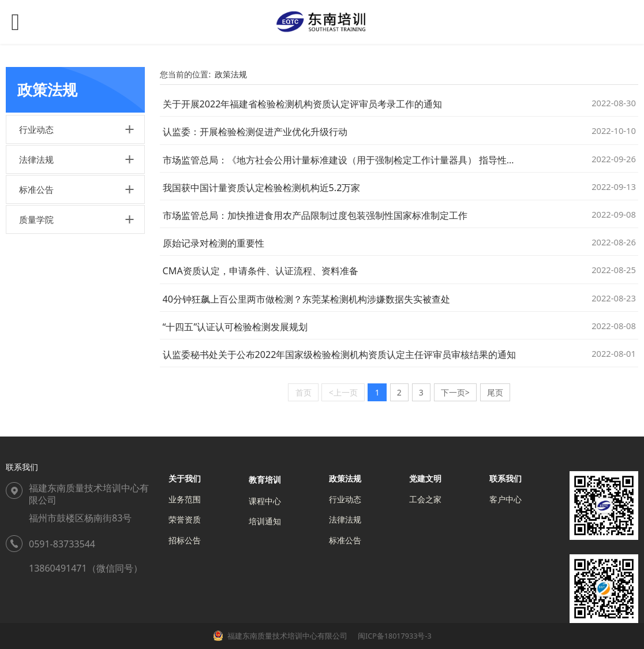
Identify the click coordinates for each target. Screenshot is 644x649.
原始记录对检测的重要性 (214, 243)
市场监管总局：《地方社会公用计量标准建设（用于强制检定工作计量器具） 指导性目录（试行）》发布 (376, 160)
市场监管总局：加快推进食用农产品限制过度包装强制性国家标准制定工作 (315, 215)
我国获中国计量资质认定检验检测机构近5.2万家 (262, 188)
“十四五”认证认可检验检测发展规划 (235, 327)
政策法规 (231, 74)
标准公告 (36, 189)
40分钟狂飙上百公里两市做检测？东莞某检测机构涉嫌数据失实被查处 (306, 299)
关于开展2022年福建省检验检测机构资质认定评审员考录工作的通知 (303, 104)
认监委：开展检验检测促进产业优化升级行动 (255, 132)
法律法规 (36, 159)
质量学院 (36, 219)
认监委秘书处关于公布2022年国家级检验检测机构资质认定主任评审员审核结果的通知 (340, 355)
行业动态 (36, 129)
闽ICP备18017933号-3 (394, 636)
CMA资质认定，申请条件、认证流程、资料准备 (261, 271)
